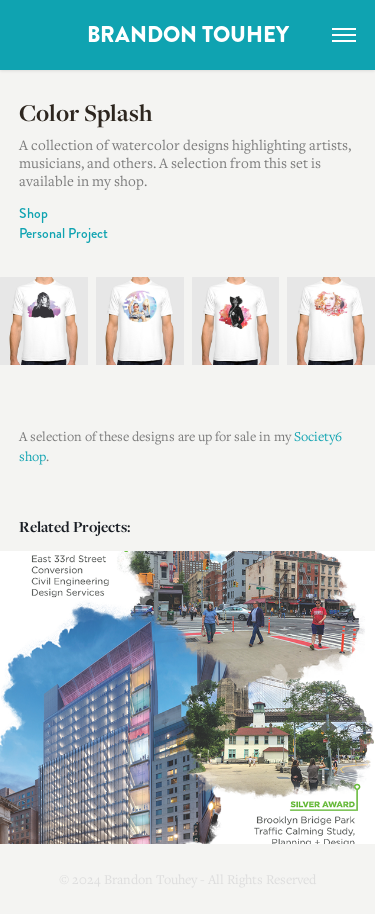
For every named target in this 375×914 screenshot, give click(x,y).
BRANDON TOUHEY (188, 35)
